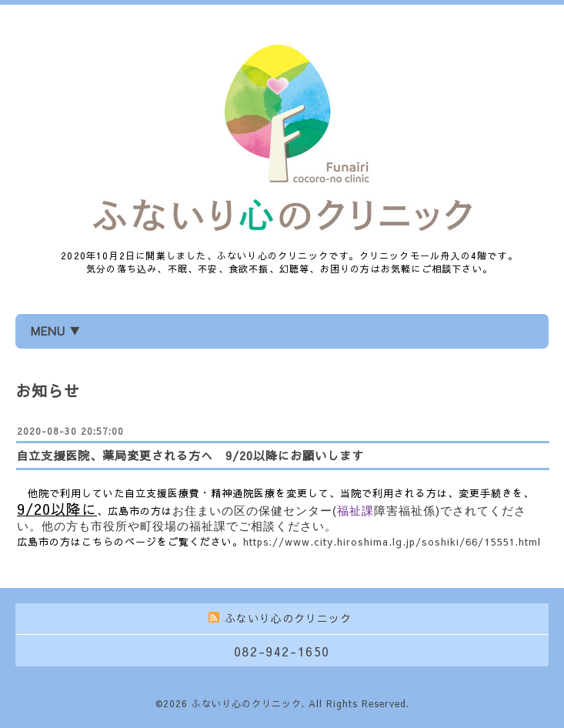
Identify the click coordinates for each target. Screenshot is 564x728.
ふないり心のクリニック (247, 703)
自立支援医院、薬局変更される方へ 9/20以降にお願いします (190, 455)
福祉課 (355, 511)
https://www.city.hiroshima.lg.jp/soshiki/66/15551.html (392, 542)
